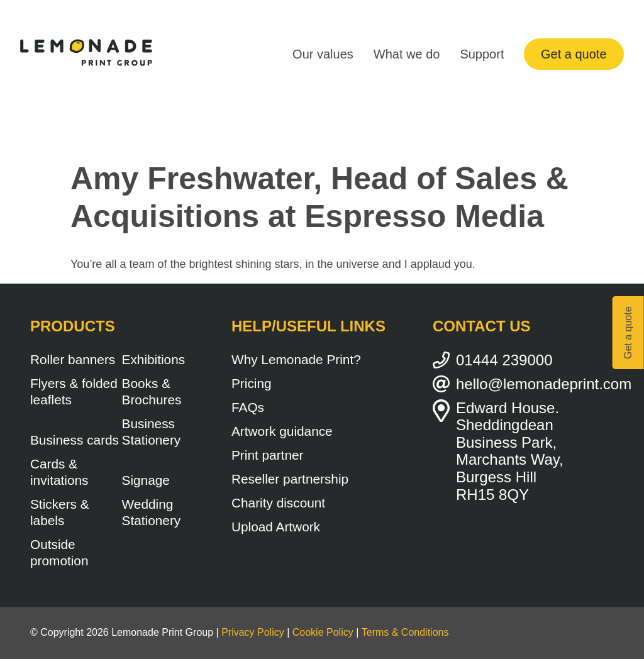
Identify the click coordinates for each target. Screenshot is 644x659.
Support (482, 54)
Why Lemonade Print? (296, 359)
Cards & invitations (59, 472)
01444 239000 (504, 360)
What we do (407, 54)
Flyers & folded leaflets (74, 391)
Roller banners (73, 359)
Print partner (267, 455)
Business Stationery (152, 432)
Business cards (75, 440)
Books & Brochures (152, 391)
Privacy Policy (253, 632)
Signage (146, 480)
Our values (323, 54)
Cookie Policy (323, 632)
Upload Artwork (276, 527)
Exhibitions (154, 359)
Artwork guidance (282, 431)
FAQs (248, 407)
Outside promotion (59, 552)
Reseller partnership (290, 479)
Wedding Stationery (152, 512)
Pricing (252, 383)
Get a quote (574, 54)
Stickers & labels (60, 512)
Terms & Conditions (405, 632)
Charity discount (278, 503)
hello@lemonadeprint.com (535, 384)
